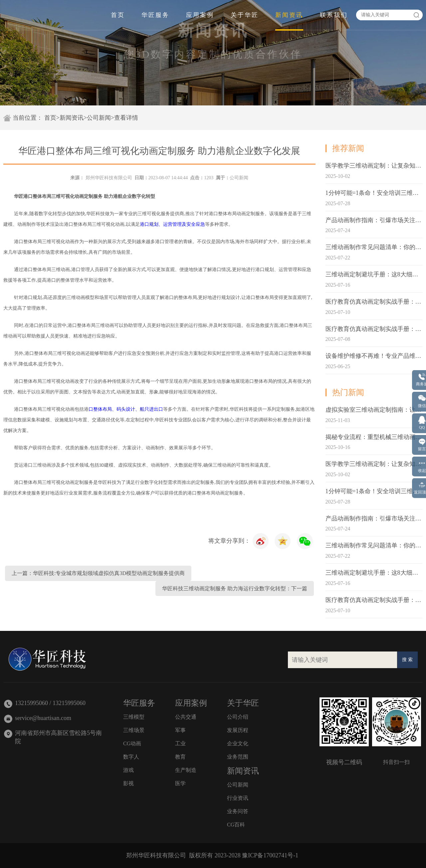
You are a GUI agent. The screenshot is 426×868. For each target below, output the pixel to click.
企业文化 (238, 743)
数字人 (131, 757)
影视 (128, 783)
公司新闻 (99, 118)
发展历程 (238, 730)
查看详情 (126, 118)
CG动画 (132, 743)
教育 (180, 757)
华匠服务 (155, 15)
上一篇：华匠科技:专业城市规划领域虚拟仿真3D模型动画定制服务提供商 (98, 573)
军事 (180, 730)
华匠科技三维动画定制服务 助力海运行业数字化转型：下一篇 (235, 588)
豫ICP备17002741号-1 (270, 855)
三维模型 (134, 717)
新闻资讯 (289, 15)
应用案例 (200, 15)
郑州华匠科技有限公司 (109, 178)
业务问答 (238, 811)
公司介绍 (238, 717)
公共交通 (186, 717)
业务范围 (238, 757)
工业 (180, 743)
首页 (118, 15)
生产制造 (186, 770)
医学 (180, 783)
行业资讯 (238, 798)
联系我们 (334, 15)
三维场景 (134, 730)
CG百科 (236, 825)
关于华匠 (245, 15)
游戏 (128, 770)
